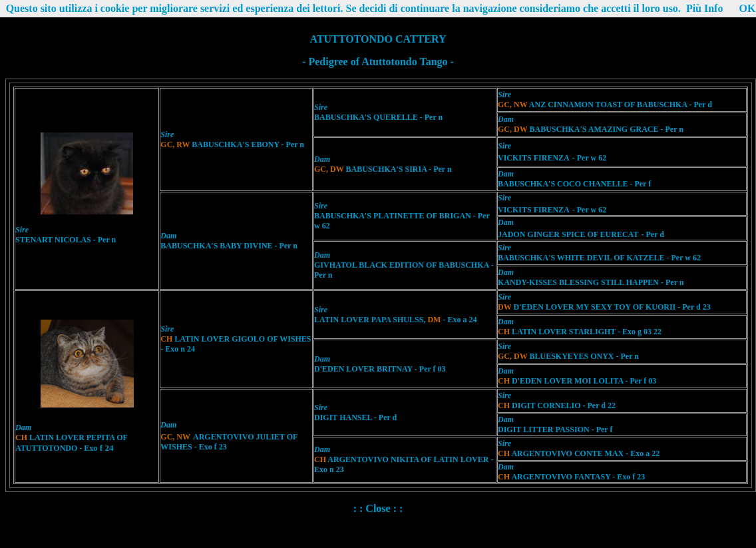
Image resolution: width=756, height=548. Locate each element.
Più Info (705, 8)
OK (747, 8)
